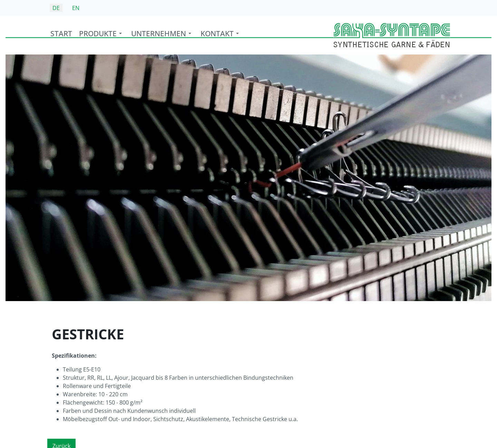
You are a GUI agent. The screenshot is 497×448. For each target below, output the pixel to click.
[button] (102, 35)
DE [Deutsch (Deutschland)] (56, 8)
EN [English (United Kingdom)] (76, 8)
